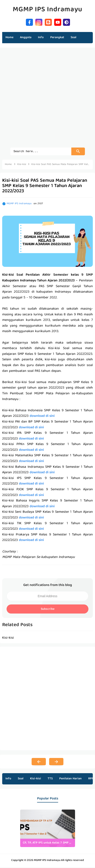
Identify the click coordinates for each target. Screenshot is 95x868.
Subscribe (48, 610)
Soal (21, 779)
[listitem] (48, 829)
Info (8, 779)
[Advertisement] (47, 100)
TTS (50, 779)
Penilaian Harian (70, 779)
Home (9, 37)
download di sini (42, 417)
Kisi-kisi (36, 779)
